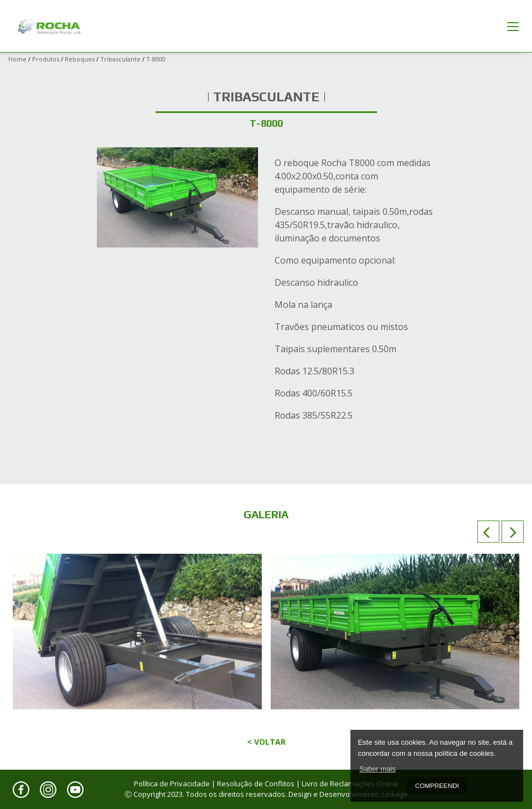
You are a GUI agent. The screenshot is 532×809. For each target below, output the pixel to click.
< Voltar (266, 742)
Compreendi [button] (437, 785)
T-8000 (156, 59)
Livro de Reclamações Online (350, 784)
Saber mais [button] (378, 769)
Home (17, 59)
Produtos (46, 59)
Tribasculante (120, 59)
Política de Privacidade (172, 784)
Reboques (80, 59)
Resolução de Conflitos (256, 784)
